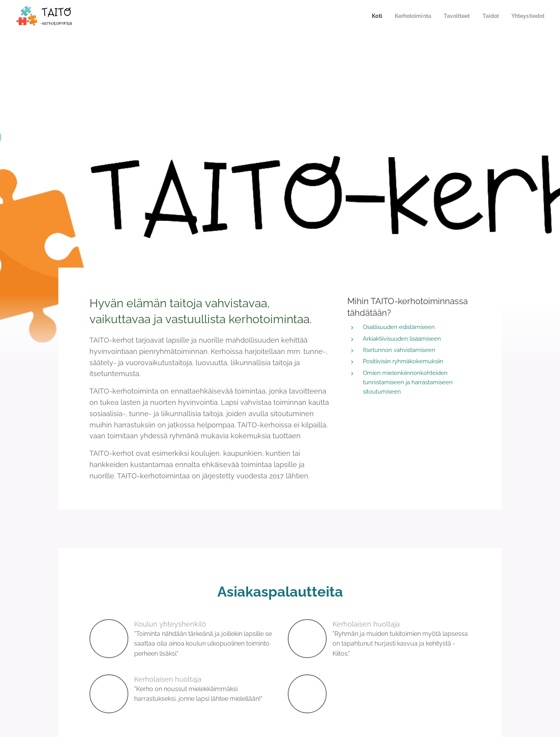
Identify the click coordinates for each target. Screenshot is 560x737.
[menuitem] (369, 16)
